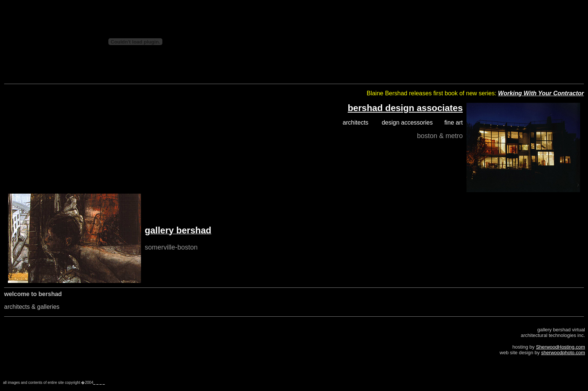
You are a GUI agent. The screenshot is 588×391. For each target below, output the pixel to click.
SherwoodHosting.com (560, 347)
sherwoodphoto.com (563, 353)
